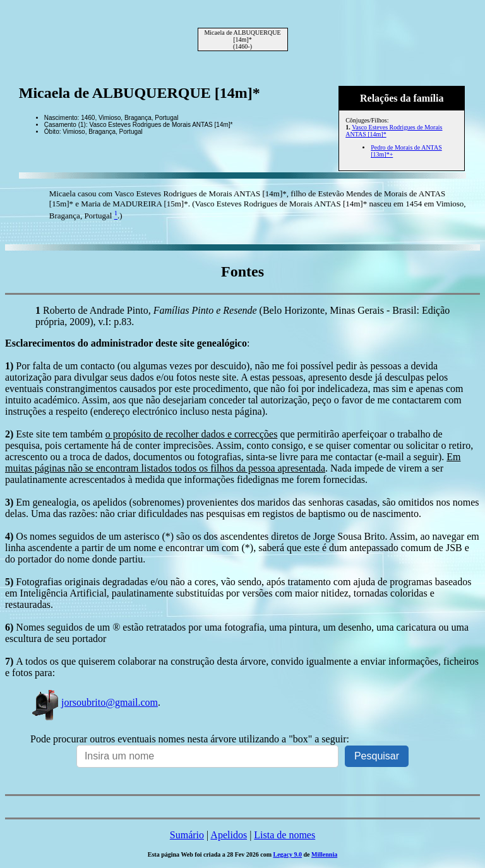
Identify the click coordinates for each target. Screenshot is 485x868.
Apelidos (229, 835)
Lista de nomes (284, 835)
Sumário (187, 835)
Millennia (324, 854)
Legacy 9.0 (288, 854)
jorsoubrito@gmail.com (94, 702)
